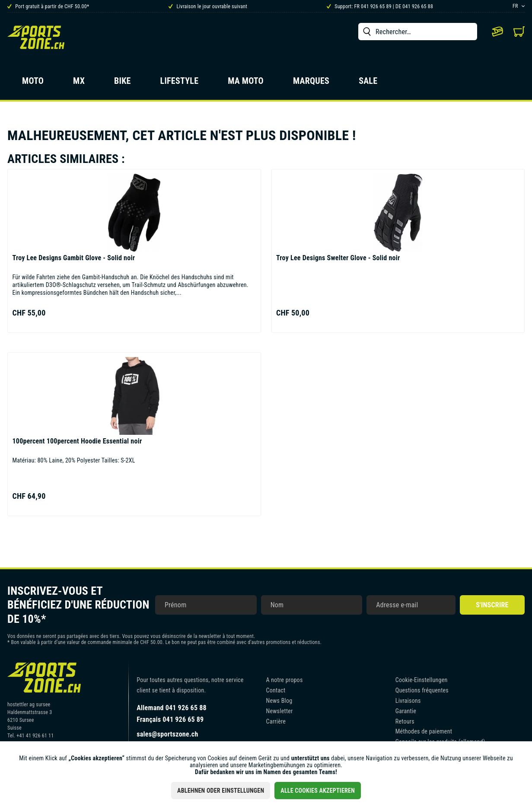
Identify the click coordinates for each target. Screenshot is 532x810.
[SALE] (368, 83)
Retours (405, 721)
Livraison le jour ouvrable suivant (208, 6)
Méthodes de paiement (424, 731)
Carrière (276, 721)
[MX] (79, 83)
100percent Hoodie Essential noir (77, 441)
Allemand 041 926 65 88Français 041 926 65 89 (172, 714)
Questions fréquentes (422, 690)
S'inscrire (492, 605)
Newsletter (280, 711)
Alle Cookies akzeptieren (318, 791)
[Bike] (123, 83)
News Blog (279, 701)
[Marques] (311, 83)
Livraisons (408, 701)
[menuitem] (418, 32)
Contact (276, 690)
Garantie (406, 711)
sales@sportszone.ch (167, 734)
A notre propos (285, 680)
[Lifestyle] (180, 83)
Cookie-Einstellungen (422, 680)
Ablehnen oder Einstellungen (221, 791)
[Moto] (33, 83)
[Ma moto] (246, 83)
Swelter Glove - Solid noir (338, 258)
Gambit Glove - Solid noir (73, 258)
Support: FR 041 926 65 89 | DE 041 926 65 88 (380, 6)
